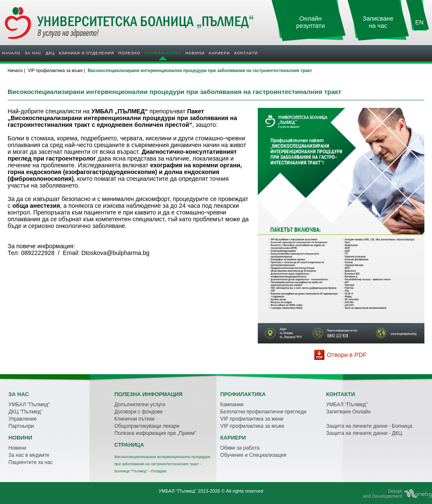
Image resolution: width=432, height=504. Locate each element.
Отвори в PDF (347, 355)
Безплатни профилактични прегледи (263, 412)
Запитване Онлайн (348, 412)
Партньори (21, 426)
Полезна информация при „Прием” (155, 433)
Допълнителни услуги (140, 405)
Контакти (246, 53)
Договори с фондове (139, 412)
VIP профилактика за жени (252, 419)
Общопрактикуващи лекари (147, 426)
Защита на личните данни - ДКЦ (364, 433)
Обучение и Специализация (253, 455)
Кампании (232, 405)
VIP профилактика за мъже (252, 426)
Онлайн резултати (310, 22)
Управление (23, 419)
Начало (11, 53)
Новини (195, 53)
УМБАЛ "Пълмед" (29, 405)
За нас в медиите (29, 455)
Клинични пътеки (134, 419)
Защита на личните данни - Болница (369, 426)
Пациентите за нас (31, 462)
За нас (33, 53)
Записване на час (378, 22)
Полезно (130, 53)
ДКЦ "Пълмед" (26, 412)
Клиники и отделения (87, 53)
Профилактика (163, 53)
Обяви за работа (240, 448)
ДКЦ (50, 53)
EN (419, 22)
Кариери (219, 53)
